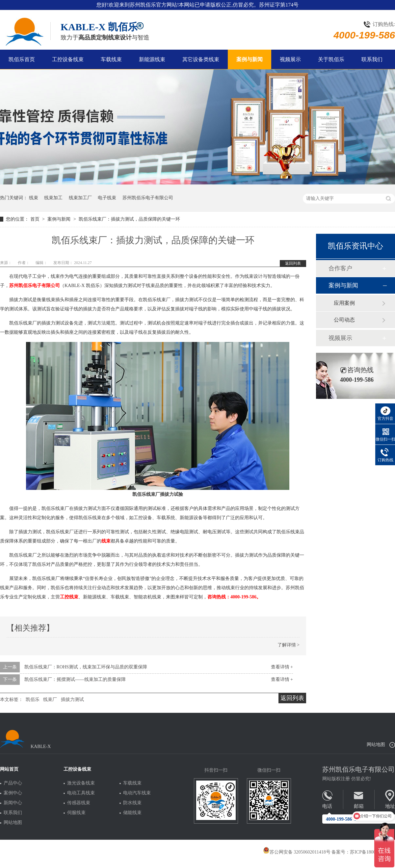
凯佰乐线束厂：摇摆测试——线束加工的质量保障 (75, 679)
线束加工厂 (80, 198)
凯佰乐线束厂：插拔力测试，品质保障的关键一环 (129, 219)
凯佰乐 (33, 699)
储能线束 (132, 813)
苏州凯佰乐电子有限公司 (148, 198)
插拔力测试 (72, 699)
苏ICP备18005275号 (370, 852)
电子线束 (107, 198)
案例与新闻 (250, 59)
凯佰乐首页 (22, 59)
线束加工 (53, 198)
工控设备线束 (68, 59)
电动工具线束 (81, 793)
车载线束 (111, 59)
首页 (36, 219)
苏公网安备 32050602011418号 (297, 852)
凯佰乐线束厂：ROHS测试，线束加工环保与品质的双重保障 (86, 667)
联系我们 (372, 59)
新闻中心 (13, 803)
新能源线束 (152, 59)
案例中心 (13, 793)
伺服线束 (76, 813)
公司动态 (344, 320)
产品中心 (13, 783)
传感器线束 (79, 803)
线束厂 (50, 699)
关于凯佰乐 (331, 59)
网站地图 (376, 745)
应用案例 (344, 303)
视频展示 (290, 59)
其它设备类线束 (201, 59)
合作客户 (340, 268)
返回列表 (293, 263)
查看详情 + (282, 667)
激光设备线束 (81, 783)
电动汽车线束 (137, 793)
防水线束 (132, 803)
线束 (34, 198)
